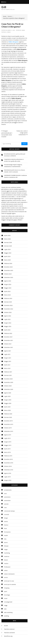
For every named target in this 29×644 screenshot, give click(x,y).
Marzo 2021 (7, 368)
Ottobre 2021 (8, 344)
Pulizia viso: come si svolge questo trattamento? (22, 133)
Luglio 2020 (7, 396)
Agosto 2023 (8, 281)
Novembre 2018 (9, 463)
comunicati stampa (9, 511)
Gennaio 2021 (8, 375)
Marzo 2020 (7, 410)
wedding (7, 616)
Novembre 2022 (9, 309)
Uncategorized (8, 602)
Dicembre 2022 (8, 305)
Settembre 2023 (9, 277)
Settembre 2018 (9, 470)
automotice (7, 497)
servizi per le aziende (10, 584)
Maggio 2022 (8, 326)
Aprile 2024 (7, 256)
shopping (7, 588)
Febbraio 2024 (8, 263)
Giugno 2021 (8, 358)
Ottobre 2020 (8, 386)
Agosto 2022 (8, 316)
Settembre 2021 (9, 347)
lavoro (6, 542)
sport (6, 591)
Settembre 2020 (9, 389)
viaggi (6, 605)
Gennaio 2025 (8, 246)
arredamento (8, 490)
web (5, 609)
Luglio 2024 (7, 249)
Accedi (6, 626)
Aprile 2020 (7, 407)
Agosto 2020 (8, 393)
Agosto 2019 (8, 435)
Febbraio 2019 (8, 456)
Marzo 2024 (7, 260)
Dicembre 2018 (8, 459)
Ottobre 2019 (8, 428)
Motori (6, 560)
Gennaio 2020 (8, 417)
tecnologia (7, 595)
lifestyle (6, 546)
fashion (6, 525)
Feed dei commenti (9, 633)
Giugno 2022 (8, 323)
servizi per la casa (9, 581)
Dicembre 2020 (8, 379)
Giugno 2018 (8, 480)
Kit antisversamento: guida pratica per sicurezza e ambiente (15, 155)
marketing (7, 553)
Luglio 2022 (7, 319)
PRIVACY (20, 220)
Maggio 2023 (8, 288)
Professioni (7, 567)
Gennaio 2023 (8, 302)
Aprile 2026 (7, 235)
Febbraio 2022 (8, 333)
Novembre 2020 (9, 382)
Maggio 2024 (8, 253)
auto (5, 493)
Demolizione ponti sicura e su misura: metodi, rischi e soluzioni (15, 171)
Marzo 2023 (7, 295)
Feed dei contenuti (9, 629)
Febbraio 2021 (8, 372)
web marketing (8, 612)
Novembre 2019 (9, 424)
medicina (7, 556)
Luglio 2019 (7, 438)
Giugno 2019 (8, 442)
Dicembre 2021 (8, 337)
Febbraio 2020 (8, 414)
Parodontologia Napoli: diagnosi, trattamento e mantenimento (13, 166)
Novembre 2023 (9, 270)
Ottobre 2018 (8, 466)
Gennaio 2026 (8, 242)
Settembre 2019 (9, 431)
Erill (4, 7)
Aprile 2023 (7, 291)
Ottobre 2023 (8, 274)
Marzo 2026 (7, 239)
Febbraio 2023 (8, 298)
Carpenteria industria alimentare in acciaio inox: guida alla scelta (14, 160)
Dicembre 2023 (8, 267)
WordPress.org (8, 636)
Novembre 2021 (9, 340)
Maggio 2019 (8, 445)
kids (5, 539)
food (5, 528)
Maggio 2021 (8, 361)
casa (5, 507)
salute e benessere (9, 574)
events (6, 521)
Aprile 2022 (7, 330)
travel (6, 598)
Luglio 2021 (7, 354)
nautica (6, 563)
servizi (9, 32)
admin (23, 30)
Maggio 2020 (8, 403)
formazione (7, 532)
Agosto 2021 (8, 351)
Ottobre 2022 (8, 312)
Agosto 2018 (8, 473)
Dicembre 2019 (8, 421)
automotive (7, 500)
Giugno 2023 (8, 284)
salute (6, 570)
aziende (6, 504)
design (6, 518)
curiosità (7, 514)
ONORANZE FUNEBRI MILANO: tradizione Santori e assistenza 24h (16, 176)
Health (6, 535)
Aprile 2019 (7, 449)
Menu (4, 2)
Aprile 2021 (7, 365)
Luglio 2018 (7, 477)
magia (6, 549)
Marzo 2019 (7, 452)
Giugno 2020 (8, 400)
